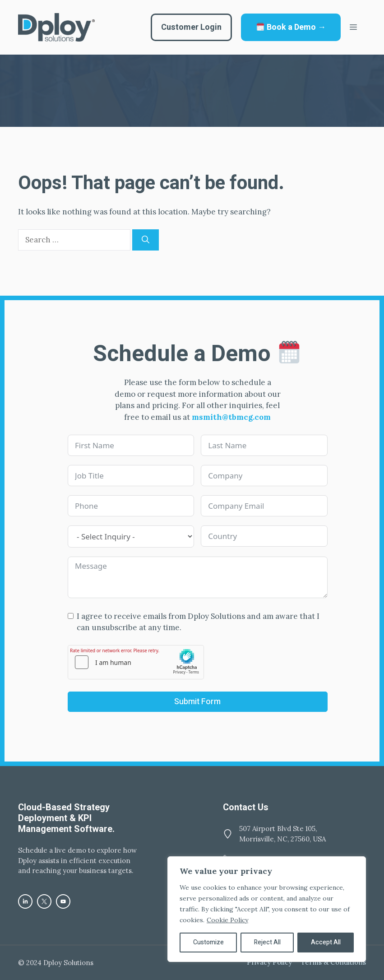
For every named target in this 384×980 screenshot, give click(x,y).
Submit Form (197, 702)
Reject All (267, 942)
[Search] (146, 240)
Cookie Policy (227, 920)
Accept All (326, 942)
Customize (208, 942)
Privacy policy (269, 962)
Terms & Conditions (333, 962)
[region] (267, 909)
